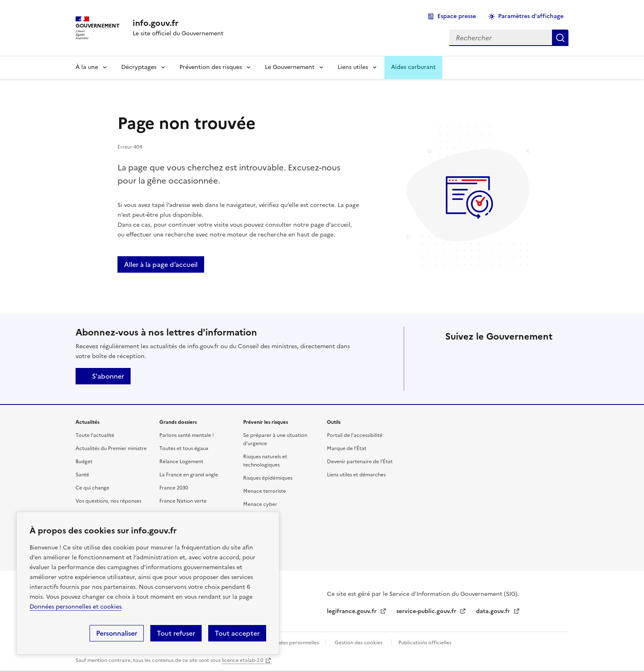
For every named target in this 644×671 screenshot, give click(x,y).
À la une (87, 67)
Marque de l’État (347, 448)
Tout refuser (176, 633)
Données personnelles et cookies (76, 607)
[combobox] (501, 38)
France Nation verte (183, 501)
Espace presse (457, 16)
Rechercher (560, 38)
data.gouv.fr (494, 611)
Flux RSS (522, 379)
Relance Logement (181, 462)
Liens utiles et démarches (356, 475)
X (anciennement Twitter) (453, 356)
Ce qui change (92, 488)
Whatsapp (476, 379)
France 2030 (174, 488)
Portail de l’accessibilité (355, 435)
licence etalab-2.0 (243, 660)
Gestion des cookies (359, 643)
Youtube (499, 379)
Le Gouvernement (290, 67)
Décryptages (139, 67)
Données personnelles (293, 643)
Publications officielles (425, 643)
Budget (84, 462)
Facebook (476, 356)
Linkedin (499, 356)
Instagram (522, 356)
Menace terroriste (264, 491)
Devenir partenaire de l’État (360, 462)
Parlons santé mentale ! (187, 435)
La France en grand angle (189, 475)
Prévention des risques (211, 67)
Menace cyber (260, 504)
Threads (545, 356)
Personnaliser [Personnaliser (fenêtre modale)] (117, 633)
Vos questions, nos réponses (108, 501)
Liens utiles (353, 67)
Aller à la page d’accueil (161, 264)
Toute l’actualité (95, 435)
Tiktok (453, 379)
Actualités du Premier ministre (111, 448)
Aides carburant (413, 67)
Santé (82, 475)
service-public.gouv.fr (427, 611)
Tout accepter (237, 633)
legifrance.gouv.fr (353, 611)
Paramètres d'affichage (531, 16)
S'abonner (103, 376)
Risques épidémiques (268, 478)
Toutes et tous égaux (184, 448)
